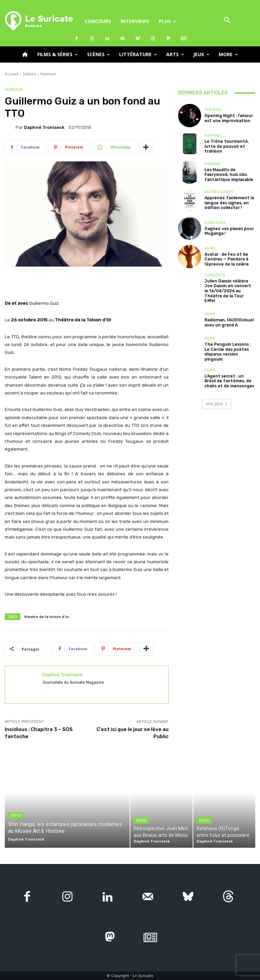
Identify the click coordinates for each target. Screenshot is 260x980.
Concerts (215, 275)
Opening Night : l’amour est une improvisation (227, 118)
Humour (48, 74)
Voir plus (217, 395)
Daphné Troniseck (44, 127)
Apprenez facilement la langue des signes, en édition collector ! (227, 203)
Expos (16, 815)
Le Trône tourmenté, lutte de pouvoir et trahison (224, 146)
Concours (215, 223)
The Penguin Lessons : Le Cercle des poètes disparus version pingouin (229, 344)
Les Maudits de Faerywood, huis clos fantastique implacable (227, 175)
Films (210, 249)
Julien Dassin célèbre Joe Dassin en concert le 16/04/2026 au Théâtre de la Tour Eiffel (229, 288)
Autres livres (219, 193)
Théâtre (213, 110)
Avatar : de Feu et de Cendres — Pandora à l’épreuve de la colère (225, 259)
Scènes (29, 74)
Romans (212, 136)
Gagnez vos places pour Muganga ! (227, 231)
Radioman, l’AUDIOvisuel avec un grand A (227, 316)
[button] (227, 21)
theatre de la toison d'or (47, 617)
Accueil (12, 74)
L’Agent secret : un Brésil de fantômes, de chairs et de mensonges (230, 372)
